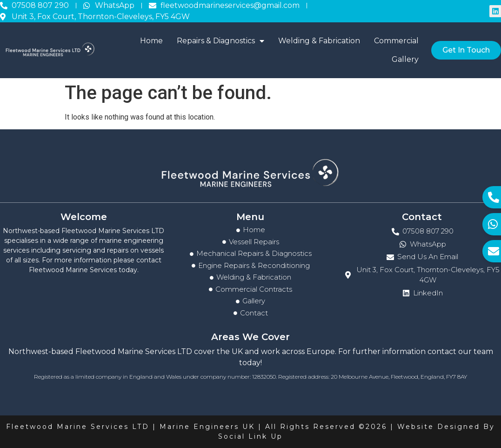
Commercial (396, 41)
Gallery (405, 59)
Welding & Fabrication (319, 41)
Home (151, 41)
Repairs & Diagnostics (220, 41)
